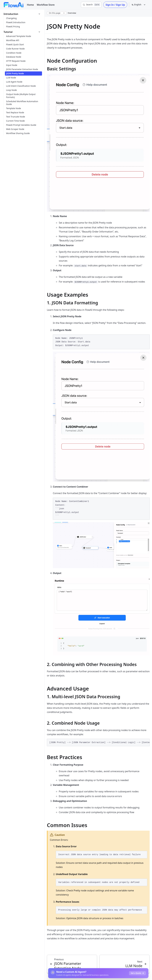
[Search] (91, 5)
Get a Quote (137, 973)
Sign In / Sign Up (115, 5)
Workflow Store (46, 5)
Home (30, 5)
